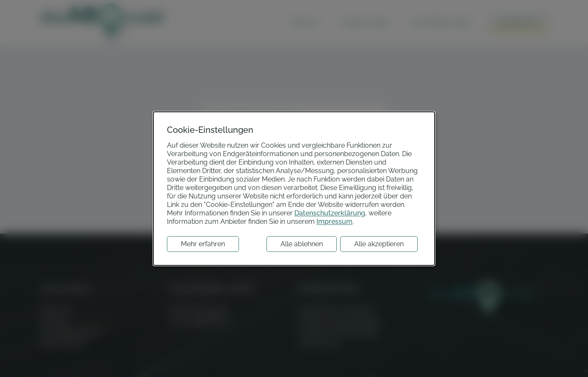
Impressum (334, 222)
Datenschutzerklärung (330, 213)
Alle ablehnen (302, 244)
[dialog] (294, 188)
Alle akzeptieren (379, 244)
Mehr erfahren (203, 244)
